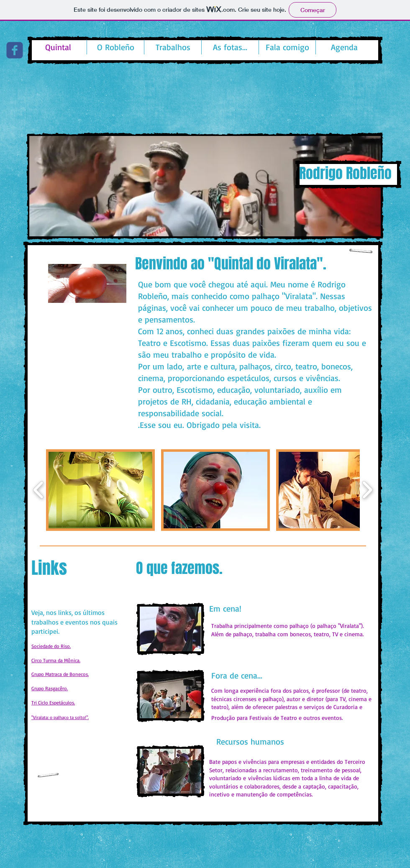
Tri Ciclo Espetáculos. (53, 703)
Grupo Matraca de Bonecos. (60, 674)
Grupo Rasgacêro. (50, 688)
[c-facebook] (15, 50)
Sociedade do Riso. (51, 646)
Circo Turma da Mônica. (56, 660)
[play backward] (39, 490)
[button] (205, 186)
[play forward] (367, 490)
